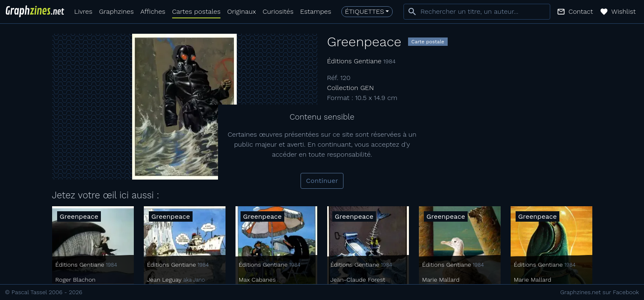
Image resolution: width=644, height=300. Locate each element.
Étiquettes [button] (365, 11)
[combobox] (477, 12)
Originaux (242, 11)
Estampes (316, 11)
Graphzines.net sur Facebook (600, 292)
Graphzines (116, 11)
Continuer (322, 181)
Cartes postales (196, 11)
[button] (575, 12)
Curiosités (278, 11)
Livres (83, 11)
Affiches (153, 11)
